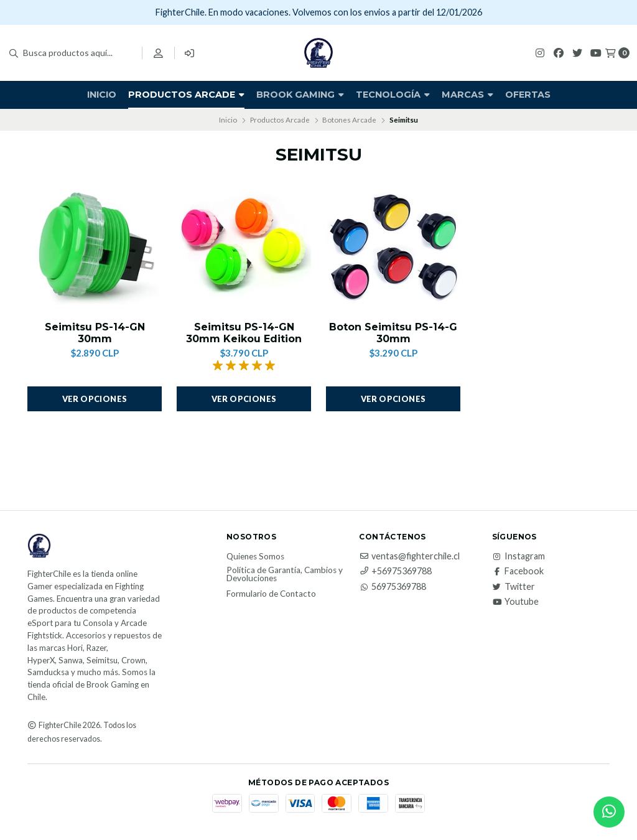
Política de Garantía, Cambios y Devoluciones (285, 575)
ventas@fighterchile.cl (409, 556)
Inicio (102, 95)
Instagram (518, 556)
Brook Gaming (300, 95)
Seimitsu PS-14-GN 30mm (95, 333)
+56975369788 (395, 571)
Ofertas (528, 95)
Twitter (514, 587)
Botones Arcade (349, 120)
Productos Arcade (186, 95)
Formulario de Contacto (271, 594)
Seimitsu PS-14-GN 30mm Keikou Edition (244, 333)
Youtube (515, 602)
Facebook (518, 571)
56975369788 (393, 587)
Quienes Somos (255, 557)
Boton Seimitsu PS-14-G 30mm (393, 333)
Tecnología (393, 95)
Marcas (467, 95)
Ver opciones (95, 399)
